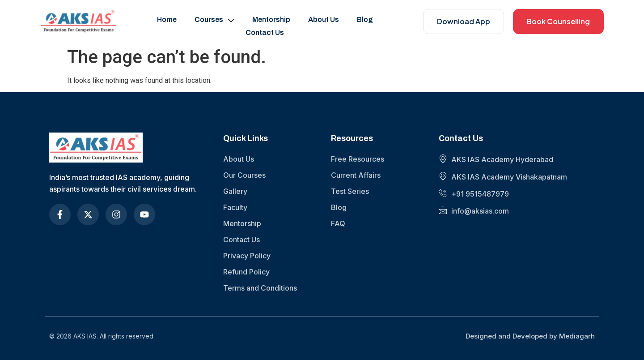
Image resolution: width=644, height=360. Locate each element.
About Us (324, 19)
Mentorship (271, 19)
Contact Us (265, 32)
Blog (365, 19)
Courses (214, 20)
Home (167, 19)
